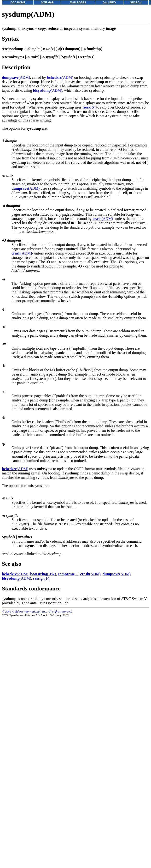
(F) (41, 578)
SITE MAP (47, 2)
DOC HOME (18, 2)
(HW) (43, 574)
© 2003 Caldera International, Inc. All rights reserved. (37, 611)
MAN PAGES (78, 2)
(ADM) (16, 77)
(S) (89, 107)
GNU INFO (109, 2)
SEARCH (136, 2)
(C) (68, 574)
